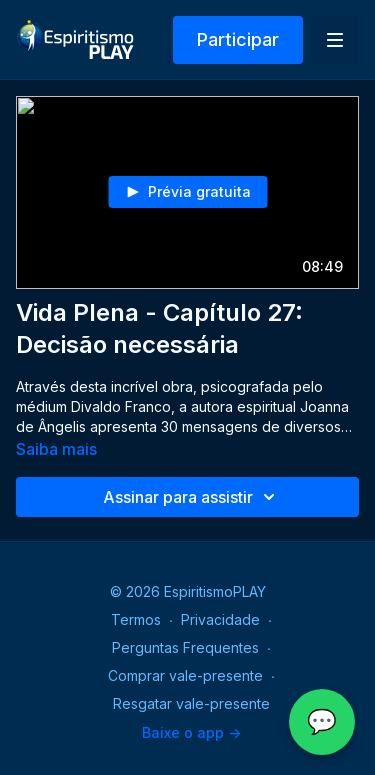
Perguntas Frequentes (185, 647)
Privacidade (220, 619)
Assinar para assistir (192, 497)
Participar (238, 39)
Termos (136, 619)
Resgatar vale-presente (191, 703)
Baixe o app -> (191, 732)
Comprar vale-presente (185, 675)
